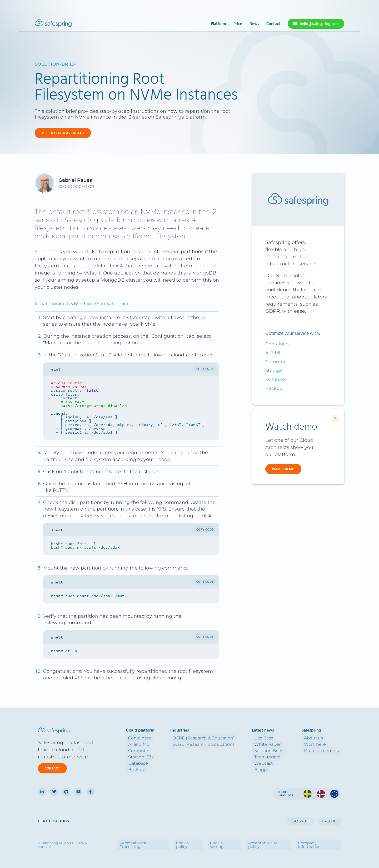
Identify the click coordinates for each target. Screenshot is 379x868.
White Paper (274, 744)
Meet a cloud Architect (63, 133)
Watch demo (283, 469)
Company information (323, 841)
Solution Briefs (276, 750)
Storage (274, 370)
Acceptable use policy (283, 841)
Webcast (270, 763)
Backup (274, 388)
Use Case (270, 738)
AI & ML (273, 353)
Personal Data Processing (184, 841)
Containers (277, 344)
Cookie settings (248, 841)
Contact (273, 24)
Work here (317, 744)
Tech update (274, 757)
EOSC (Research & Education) (214, 744)
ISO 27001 (301, 821)
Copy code (205, 369)
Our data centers (324, 750)
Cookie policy (220, 841)
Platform (219, 24)
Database (276, 379)
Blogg (267, 769)
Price (238, 24)
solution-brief (55, 64)
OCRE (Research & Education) (215, 738)
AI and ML (150, 744)
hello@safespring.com (319, 24)
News (254, 24)
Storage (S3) (152, 757)
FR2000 (329, 821)
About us (316, 738)
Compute (276, 362)
